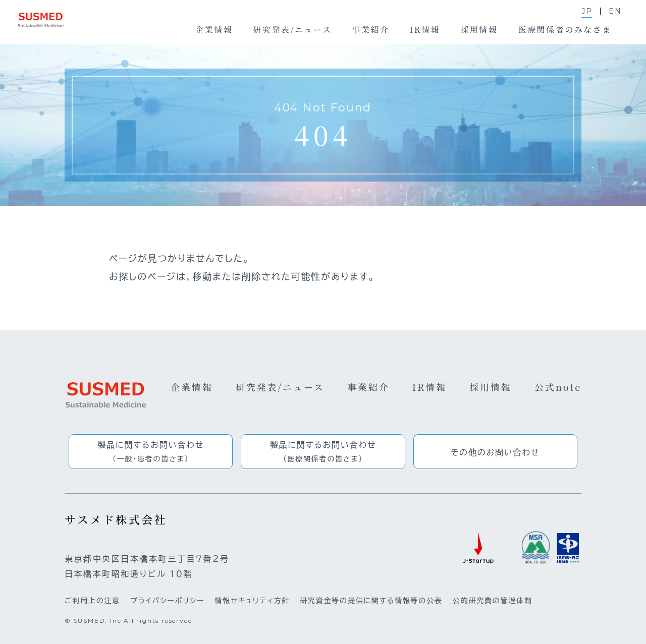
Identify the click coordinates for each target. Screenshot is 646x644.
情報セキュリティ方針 (252, 601)
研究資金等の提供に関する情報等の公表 (371, 601)
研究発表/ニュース (280, 387)
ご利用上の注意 (92, 601)
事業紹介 (368, 387)
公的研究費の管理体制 (493, 601)
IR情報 (429, 387)
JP (587, 11)
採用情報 (491, 387)
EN (615, 11)
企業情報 (192, 387)
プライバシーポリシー (167, 601)
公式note (558, 387)
